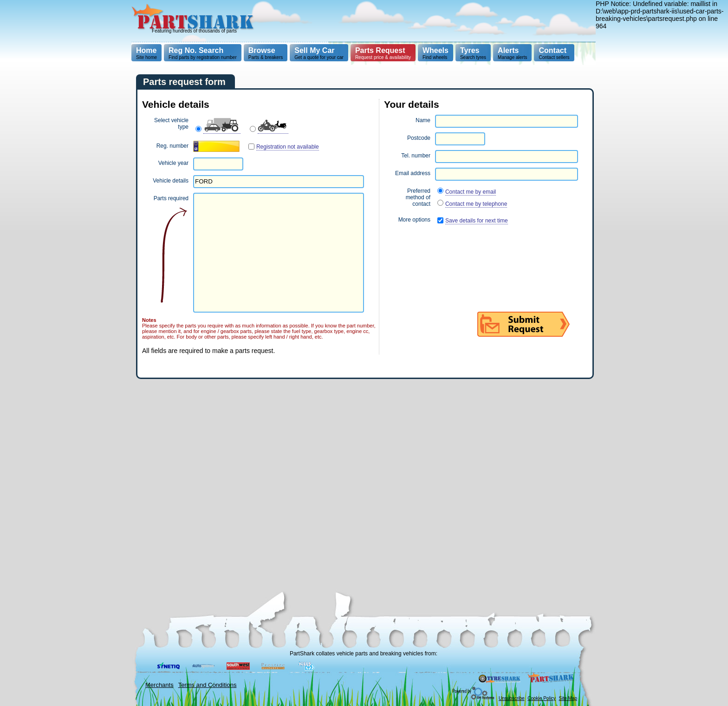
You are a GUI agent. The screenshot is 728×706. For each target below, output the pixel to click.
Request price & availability (383, 53)
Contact (552, 50)
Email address (413, 173)
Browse (262, 50)
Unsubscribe (512, 698)
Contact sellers (554, 53)
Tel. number (416, 156)
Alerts (508, 50)
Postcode (419, 138)
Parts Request (380, 50)
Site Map (568, 698)
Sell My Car (314, 50)
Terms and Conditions (208, 685)
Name (423, 120)
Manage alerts (512, 53)
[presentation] (455, 249)
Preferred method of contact (418, 197)
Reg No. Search (196, 50)
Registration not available (288, 147)
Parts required (171, 198)
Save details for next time (477, 221)
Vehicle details (171, 181)
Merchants (159, 685)
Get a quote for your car (319, 53)
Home (146, 50)
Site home (146, 53)
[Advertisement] (427, 21)
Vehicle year (173, 163)
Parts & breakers (266, 53)
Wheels (435, 50)
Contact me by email (471, 192)
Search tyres (473, 53)
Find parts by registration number (203, 53)
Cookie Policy (542, 698)
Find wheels (435, 53)
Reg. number (172, 146)
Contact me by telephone (476, 204)
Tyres (470, 50)
